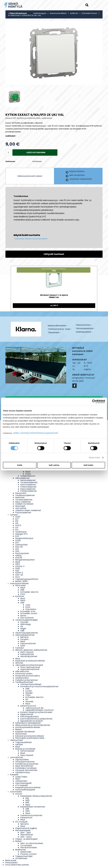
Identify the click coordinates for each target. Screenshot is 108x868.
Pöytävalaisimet (23, 513)
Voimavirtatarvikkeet (31, 684)
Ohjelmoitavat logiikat (26, 828)
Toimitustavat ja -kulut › (60, 329)
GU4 (17, 577)
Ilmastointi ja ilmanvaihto (28, 676)
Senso (23, 616)
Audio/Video (21, 777)
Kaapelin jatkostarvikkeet (28, 787)
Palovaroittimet (28, 644)
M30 (27, 800)
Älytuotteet (21, 734)
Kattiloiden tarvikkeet (26, 768)
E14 (17, 530)
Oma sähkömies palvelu (17, 865)
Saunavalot (21, 493)
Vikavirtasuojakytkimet (27, 633)
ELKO (23, 594)
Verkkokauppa (40, 13)
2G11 (17, 551)
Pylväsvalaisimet (29, 491)
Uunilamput (21, 532)
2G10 (18, 568)
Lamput (14, 515)
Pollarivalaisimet (28, 487)
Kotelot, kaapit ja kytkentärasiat (36, 712)
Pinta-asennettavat (30, 667)
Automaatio (16, 792)
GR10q (18, 556)
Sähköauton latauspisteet (28, 723)
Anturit (19, 794)
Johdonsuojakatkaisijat (26, 620)
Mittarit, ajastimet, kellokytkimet (31, 650)
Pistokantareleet (29, 848)
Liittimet (19, 663)
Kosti (28, 607)
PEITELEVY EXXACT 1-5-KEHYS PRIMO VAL (54, 296)
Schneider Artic (28, 611)
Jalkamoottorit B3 (34, 708)
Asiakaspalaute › (84, 332)
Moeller (29, 693)
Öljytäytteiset (22, 760)
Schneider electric (29, 592)
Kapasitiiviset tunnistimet (33, 807)
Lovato (29, 691)
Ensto (28, 474)
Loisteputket (21, 545)
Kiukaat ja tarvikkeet (25, 749)
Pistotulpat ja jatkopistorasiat (30, 738)
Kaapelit (14, 775)
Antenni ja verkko (24, 674)
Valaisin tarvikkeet (24, 504)
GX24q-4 (20, 566)
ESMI (23, 646)
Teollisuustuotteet (24, 682)
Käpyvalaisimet (28, 489)
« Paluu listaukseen (18, 13)
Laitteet (19, 745)
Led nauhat (21, 508)
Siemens (24, 637)
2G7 (17, 543)
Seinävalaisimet (28, 480)
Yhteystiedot (11, 863)
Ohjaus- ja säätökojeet (26, 839)
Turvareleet (26, 845)
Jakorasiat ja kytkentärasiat (29, 665)
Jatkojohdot (21, 781)
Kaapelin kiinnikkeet (25, 732)
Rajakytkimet (27, 714)
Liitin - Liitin (26, 833)
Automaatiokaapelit (25, 790)
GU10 (18, 517)
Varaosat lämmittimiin (26, 770)
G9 (17, 523)
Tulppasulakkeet (24, 742)
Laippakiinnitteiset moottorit (39, 710)
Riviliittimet (21, 850)
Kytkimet (74, 13)
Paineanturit (26, 818)
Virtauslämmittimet (25, 762)
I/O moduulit (21, 822)
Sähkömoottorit (28, 706)
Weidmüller (26, 852)
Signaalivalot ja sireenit (32, 721)
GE (22, 626)
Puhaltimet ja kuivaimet (27, 764)
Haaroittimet (27, 835)
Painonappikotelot (29, 717)
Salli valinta (54, 465)
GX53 (18, 540)
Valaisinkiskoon (28, 476)
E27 (17, 519)
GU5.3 (18, 525)
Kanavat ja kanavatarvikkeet (30, 736)
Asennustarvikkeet (58, 13)
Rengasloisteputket (25, 560)
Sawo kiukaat (27, 755)
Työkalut (20, 648)
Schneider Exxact (89, 13)
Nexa (23, 601)
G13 (17, 549)
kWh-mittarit (27, 652)
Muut (28, 472)
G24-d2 (19, 575)
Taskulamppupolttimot (27, 579)
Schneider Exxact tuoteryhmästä (31, 239)
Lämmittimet (17, 757)
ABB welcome (22, 671)
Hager (23, 628)
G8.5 (17, 564)
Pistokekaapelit (23, 830)
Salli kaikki (88, 465)
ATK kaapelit (21, 785)
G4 (17, 528)
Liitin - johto (26, 837)
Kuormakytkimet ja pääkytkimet (36, 719)
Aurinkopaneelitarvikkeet (28, 727)
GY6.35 (19, 558)
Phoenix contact (28, 854)
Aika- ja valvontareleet (32, 843)
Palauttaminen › (84, 325)
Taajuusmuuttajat (24, 856)
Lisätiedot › (11, 136)
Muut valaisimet (23, 502)
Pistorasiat (20, 585)
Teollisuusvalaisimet (25, 495)
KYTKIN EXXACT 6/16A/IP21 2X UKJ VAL (25, 15)
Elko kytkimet (27, 618)
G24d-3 (19, 573)
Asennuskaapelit (23, 783)
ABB (22, 590)
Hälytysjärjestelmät (25, 635)
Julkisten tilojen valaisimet (28, 510)
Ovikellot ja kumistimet (26, 680)
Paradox (24, 639)
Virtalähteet (21, 858)
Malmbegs (26, 624)
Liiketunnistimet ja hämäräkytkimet (33, 725)
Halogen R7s (21, 534)
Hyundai (24, 622)
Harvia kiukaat (27, 751)
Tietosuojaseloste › (85, 329)
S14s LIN (19, 547)
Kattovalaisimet (28, 485)
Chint (28, 695)
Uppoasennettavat (30, 669)
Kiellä (20, 465)
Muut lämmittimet (24, 766)
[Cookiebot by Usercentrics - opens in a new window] (94, 401)
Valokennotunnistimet (31, 815)
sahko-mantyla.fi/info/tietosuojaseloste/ (35, 433)
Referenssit (11, 860)
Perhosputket (22, 553)
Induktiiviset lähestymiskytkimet (36, 796)
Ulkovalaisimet (22, 478)
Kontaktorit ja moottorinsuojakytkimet (39, 686)
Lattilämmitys (22, 678)
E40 (17, 536)
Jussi (28, 605)
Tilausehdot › (54, 333)
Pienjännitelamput (24, 538)
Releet (18, 729)
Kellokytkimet (27, 654)
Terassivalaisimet (29, 482)
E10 (17, 521)
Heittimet (20, 498)
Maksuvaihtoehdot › (58, 326)
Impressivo (31, 609)
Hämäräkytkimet (29, 656)
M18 (27, 803)
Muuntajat (20, 506)
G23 (17, 571)
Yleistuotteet (17, 740)
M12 (27, 798)
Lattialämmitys (23, 772)
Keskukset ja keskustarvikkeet (30, 661)
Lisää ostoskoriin (36, 153)
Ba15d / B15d (21, 581)
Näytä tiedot (94, 457)
